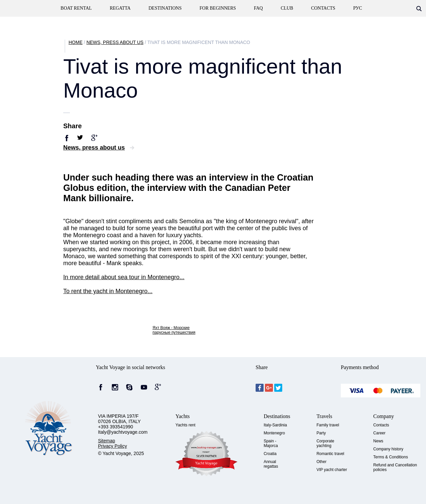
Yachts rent (185, 425)
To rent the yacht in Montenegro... (108, 291)
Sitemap (106, 441)
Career (380, 433)
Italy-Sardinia (275, 425)
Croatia (270, 454)
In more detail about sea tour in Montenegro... (124, 277)
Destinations (165, 8)
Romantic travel (330, 454)
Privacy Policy (112, 446)
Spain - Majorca (271, 443)
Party (321, 433)
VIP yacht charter (332, 470)
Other (321, 462)
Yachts (183, 416)
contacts (323, 8)
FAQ (258, 8)
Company (384, 416)
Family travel (328, 425)
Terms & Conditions (391, 457)
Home (76, 42)
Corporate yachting (325, 443)
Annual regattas (271, 464)
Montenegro (274, 433)
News (378, 441)
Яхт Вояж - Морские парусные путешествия (174, 330)
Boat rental (76, 8)
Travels (324, 416)
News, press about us (115, 42)
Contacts (381, 425)
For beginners (218, 8)
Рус (358, 8)
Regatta (120, 8)
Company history (388, 449)
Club (287, 8)
